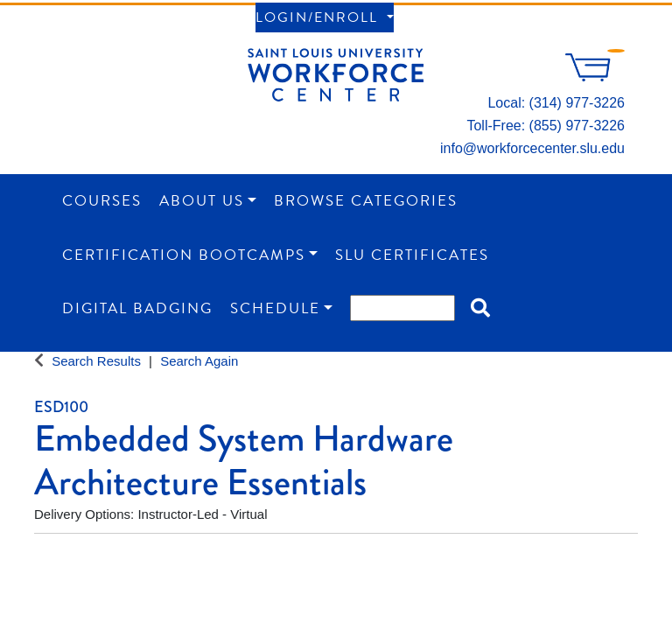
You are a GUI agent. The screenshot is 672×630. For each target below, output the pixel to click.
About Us (202, 201)
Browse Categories (366, 201)
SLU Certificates (412, 255)
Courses (102, 201)
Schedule (275, 308)
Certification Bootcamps (184, 255)
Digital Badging (137, 308)
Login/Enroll (319, 17)
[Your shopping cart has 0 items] (595, 77)
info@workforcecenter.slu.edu (532, 148)
